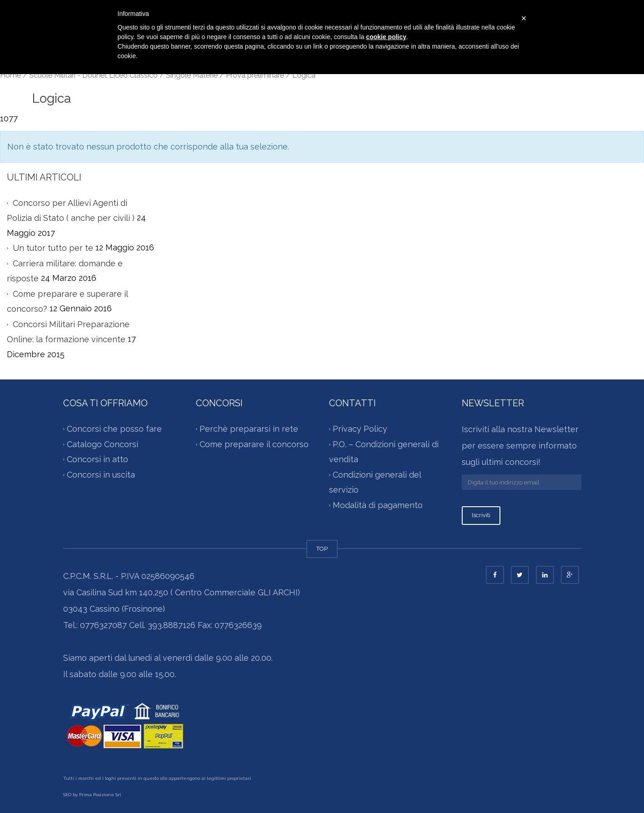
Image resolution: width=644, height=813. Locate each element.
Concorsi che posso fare (114, 429)
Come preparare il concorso (254, 444)
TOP (322, 549)
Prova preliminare (255, 75)
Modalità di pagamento (378, 505)
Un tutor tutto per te (53, 248)
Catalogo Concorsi (102, 444)
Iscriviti (481, 515)
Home (10, 75)
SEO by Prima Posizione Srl (92, 795)
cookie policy (386, 37)
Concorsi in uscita (101, 475)
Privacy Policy (360, 429)
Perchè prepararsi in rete (249, 429)
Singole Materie (192, 75)
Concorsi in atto (97, 459)
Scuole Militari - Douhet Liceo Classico (93, 75)
